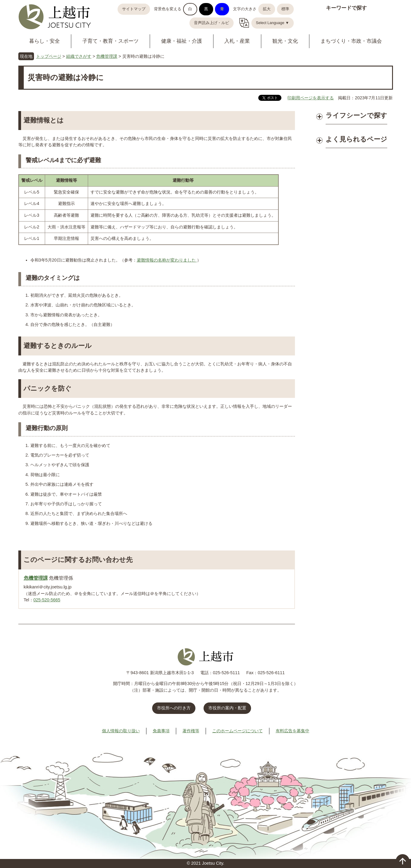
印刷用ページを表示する (311, 98)
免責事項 (161, 731)
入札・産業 (237, 41)
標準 (285, 9)
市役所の (227, 708)
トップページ (49, 56)
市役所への (174, 708)
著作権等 (191, 731)
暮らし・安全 (44, 41)
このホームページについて (238, 731)
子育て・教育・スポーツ (110, 41)
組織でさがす (79, 56)
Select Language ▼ (273, 23)
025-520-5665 (47, 600)
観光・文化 (285, 41)
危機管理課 (107, 56)
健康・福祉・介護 (182, 41)
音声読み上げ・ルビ (212, 23)
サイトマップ (134, 9)
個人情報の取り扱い (121, 731)
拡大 (267, 9)
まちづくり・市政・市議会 (351, 41)
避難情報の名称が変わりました (167, 260)
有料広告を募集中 (293, 731)
